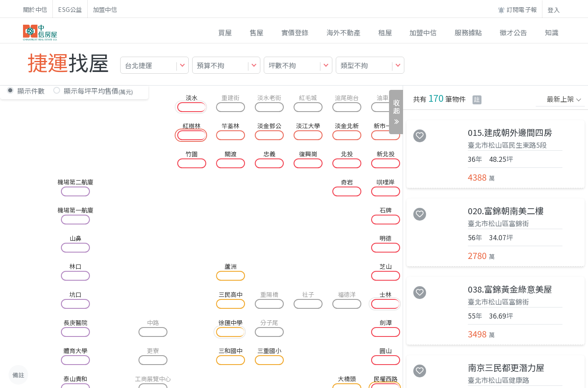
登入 (554, 10)
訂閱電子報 (517, 10)
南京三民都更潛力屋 (506, 368)
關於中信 (35, 9)
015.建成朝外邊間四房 (510, 132)
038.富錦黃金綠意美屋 (510, 289)
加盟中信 (105, 9)
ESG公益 (70, 9)
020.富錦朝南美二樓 (506, 211)
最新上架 (560, 99)
